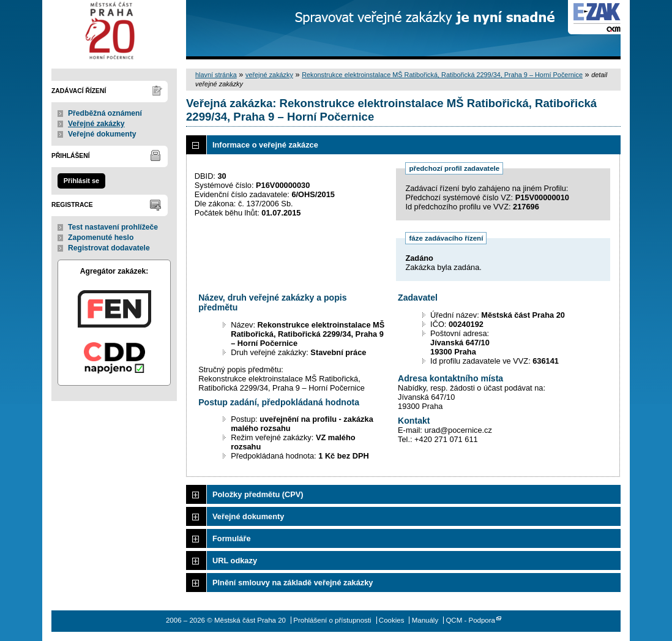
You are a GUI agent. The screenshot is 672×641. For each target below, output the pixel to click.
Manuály (425, 620)
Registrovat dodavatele (109, 248)
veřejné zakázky (269, 75)
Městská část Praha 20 (114, 30)
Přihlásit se (81, 181)
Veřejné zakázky (96, 124)
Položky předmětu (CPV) (258, 494)
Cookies (392, 620)
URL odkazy (235, 560)
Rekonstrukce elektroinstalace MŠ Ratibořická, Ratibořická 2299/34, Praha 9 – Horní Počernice (442, 75)
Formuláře (232, 538)
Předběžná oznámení (105, 113)
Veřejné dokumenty (102, 134)
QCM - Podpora (470, 620)
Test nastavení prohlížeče (113, 227)
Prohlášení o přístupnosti (332, 620)
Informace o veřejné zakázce (265, 145)
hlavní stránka (216, 75)
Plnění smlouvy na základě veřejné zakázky (293, 583)
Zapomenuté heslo (101, 238)
